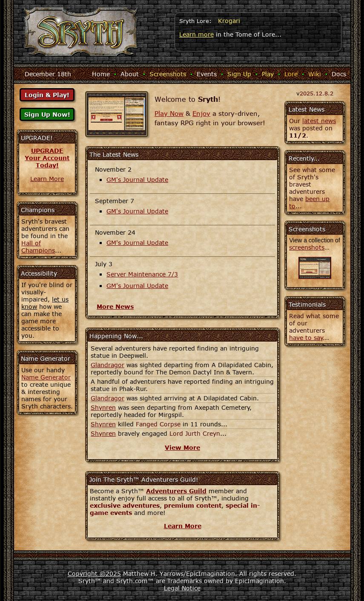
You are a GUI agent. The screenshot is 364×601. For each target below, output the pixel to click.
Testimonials (307, 304)
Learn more (196, 34)
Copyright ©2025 (94, 574)
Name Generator (46, 377)
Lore (291, 74)
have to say (306, 338)
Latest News (307, 109)
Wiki (315, 74)
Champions (38, 210)
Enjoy (201, 113)
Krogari (229, 21)
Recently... (304, 158)
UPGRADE (47, 151)
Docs (339, 74)
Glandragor (107, 365)
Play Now (169, 113)
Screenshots (168, 74)
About (130, 74)
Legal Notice (182, 588)
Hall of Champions (38, 247)
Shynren (103, 407)
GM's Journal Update (137, 180)
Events (207, 74)
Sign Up (239, 74)
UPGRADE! (37, 138)
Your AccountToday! (47, 161)
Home (101, 74)
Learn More (47, 179)
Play (268, 74)
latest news (319, 121)
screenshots (307, 247)
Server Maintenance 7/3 (142, 274)
